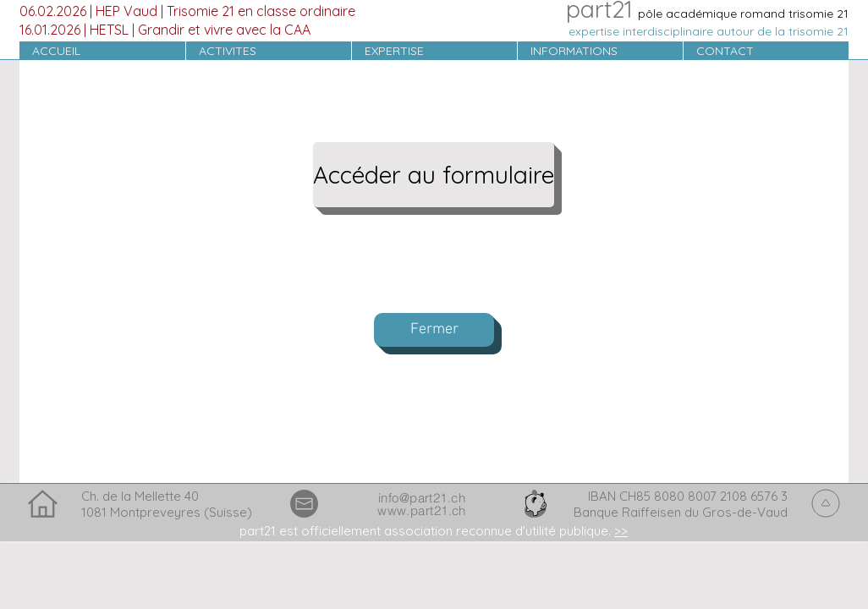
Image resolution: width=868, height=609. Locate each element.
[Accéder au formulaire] (434, 175)
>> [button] (621, 531)
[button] (268, 51)
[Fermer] (434, 330)
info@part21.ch (422, 498)
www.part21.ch (422, 510)
